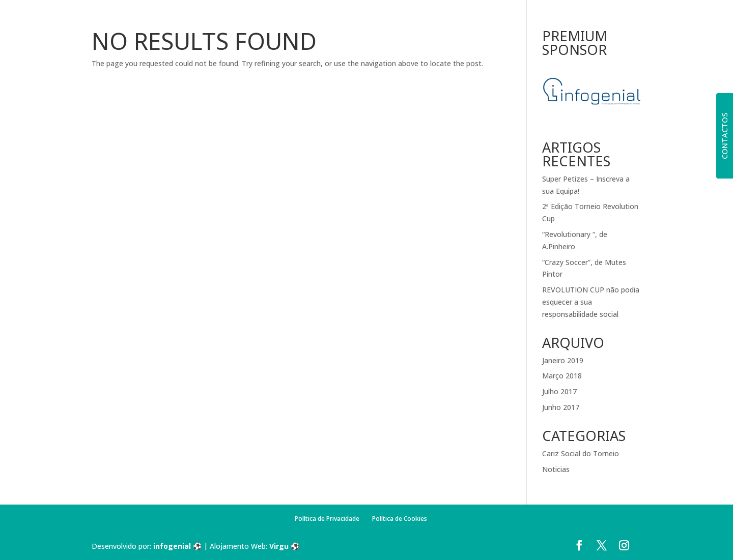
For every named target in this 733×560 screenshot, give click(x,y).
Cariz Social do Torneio (581, 453)
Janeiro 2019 (563, 360)
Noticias (556, 469)
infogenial (172, 546)
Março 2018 (562, 376)
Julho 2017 (559, 391)
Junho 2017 (561, 407)
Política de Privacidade (327, 519)
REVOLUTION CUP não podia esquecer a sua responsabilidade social (591, 302)
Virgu (279, 546)
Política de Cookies (400, 519)
